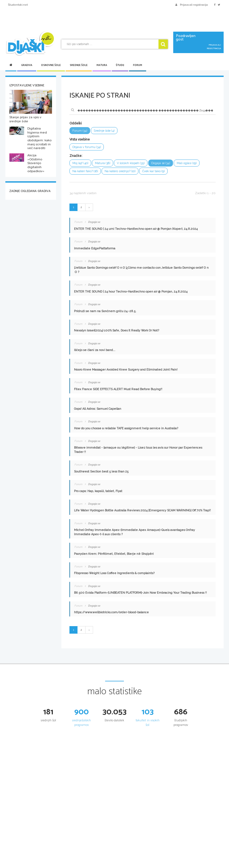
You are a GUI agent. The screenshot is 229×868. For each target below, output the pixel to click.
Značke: (76, 156)
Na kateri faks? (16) (85, 171)
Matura (102, 65)
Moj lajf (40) (80, 163)
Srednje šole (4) (104, 131)
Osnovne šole (51, 65)
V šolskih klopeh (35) (131, 163)
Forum (138, 65)
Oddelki (76, 123)
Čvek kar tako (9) (153, 171)
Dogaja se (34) (161, 163)
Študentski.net (18, 5)
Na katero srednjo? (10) (120, 171)
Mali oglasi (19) (187, 163)
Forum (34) (80, 131)
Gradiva (27, 65)
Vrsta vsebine (80, 139)
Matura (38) (103, 163)
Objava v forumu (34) (87, 147)
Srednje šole (79, 65)
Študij (120, 65)
